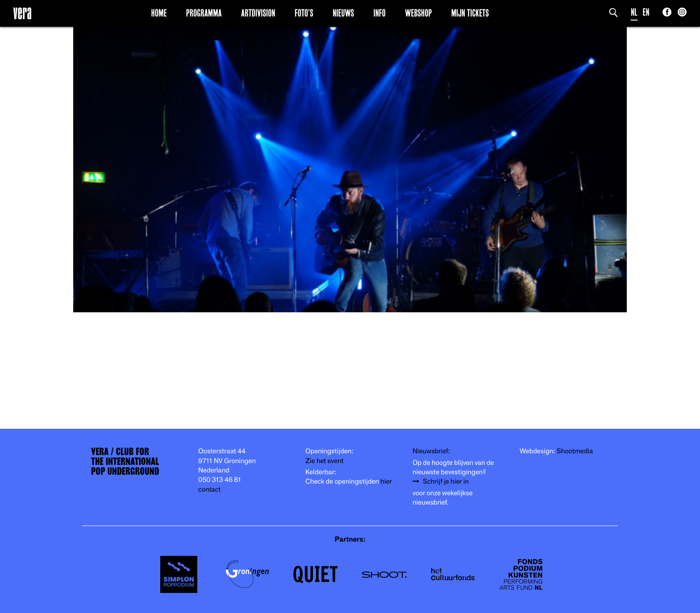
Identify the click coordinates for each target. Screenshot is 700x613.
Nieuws (343, 13)
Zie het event (324, 461)
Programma (204, 13)
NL (634, 12)
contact (209, 490)
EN (646, 12)
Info (379, 13)
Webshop (418, 13)
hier (386, 482)
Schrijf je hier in (446, 482)
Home (159, 13)
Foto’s (304, 13)
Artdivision (258, 13)
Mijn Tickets (470, 13)
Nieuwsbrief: (431, 451)
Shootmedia (575, 451)
